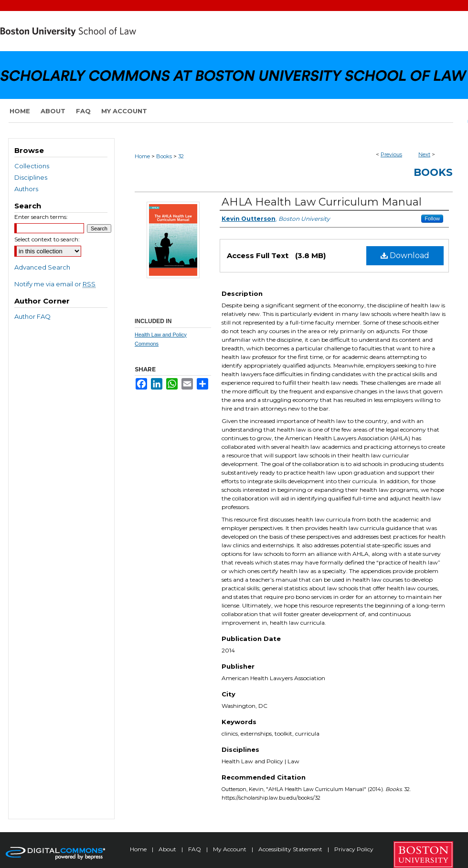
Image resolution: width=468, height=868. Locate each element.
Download (405, 255)
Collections (32, 166)
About (168, 849)
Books (164, 156)
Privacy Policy (354, 849)
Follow (432, 218)
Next (424, 154)
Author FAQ (32, 316)
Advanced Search (42, 267)
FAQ (195, 849)
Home (142, 156)
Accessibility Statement (291, 849)
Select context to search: (47, 239)
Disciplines (31, 177)
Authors (26, 189)
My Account (230, 849)
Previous (391, 154)
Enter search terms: (41, 217)
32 (181, 156)
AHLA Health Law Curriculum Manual (322, 202)
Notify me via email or (55, 284)
